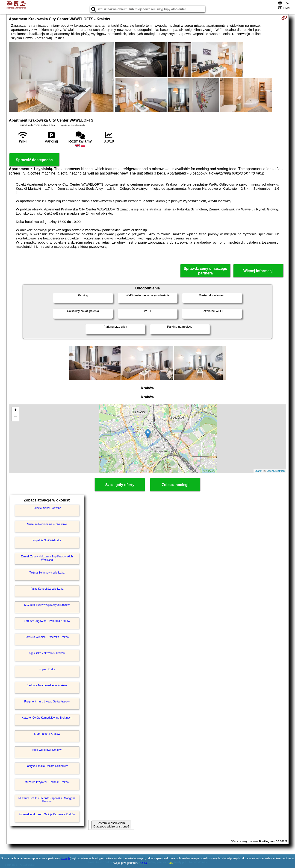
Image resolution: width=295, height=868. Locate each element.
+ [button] (15, 411)
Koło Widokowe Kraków (47, 750)
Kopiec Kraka (47, 669)
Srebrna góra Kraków (47, 734)
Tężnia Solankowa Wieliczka (47, 573)
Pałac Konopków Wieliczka (47, 589)
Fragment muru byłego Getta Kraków (47, 702)
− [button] (15, 417)
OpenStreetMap (276, 471)
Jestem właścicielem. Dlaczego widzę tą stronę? (111, 825)
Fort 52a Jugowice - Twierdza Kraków (47, 621)
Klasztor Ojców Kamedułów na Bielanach (47, 718)
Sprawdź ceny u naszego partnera (205, 271)
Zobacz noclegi (175, 485)
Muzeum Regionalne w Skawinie (47, 524)
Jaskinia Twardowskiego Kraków (47, 685)
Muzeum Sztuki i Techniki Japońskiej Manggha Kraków (47, 800)
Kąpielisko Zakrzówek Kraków (47, 653)
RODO (143, 863)
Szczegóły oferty (120, 485)
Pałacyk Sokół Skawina (47, 508)
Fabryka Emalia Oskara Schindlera (47, 766)
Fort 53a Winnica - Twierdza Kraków (47, 637)
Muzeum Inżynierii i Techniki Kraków (47, 782)
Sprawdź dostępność (34, 160)
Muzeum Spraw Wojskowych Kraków (47, 605)
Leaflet (258, 471)
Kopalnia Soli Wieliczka (47, 540)
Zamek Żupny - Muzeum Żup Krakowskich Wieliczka (47, 558)
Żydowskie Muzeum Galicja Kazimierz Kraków (47, 814)
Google (66, 858)
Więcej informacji (258, 271)
